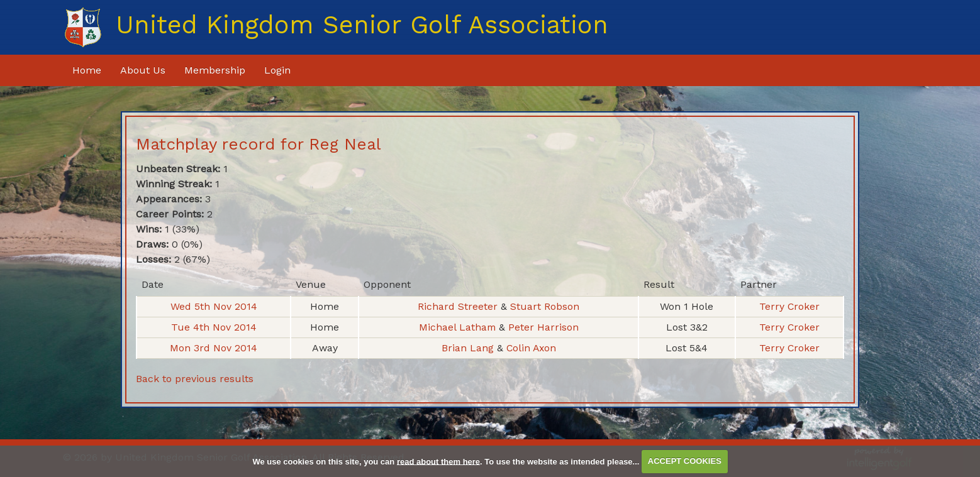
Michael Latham (458, 327)
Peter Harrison (543, 327)
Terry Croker (789, 306)
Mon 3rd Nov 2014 (214, 348)
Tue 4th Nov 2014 (213, 327)
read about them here (438, 461)
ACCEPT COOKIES (685, 461)
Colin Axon (530, 348)
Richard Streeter (459, 306)
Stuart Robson (544, 306)
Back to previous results (195, 379)
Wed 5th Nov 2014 (213, 306)
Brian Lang (467, 348)
